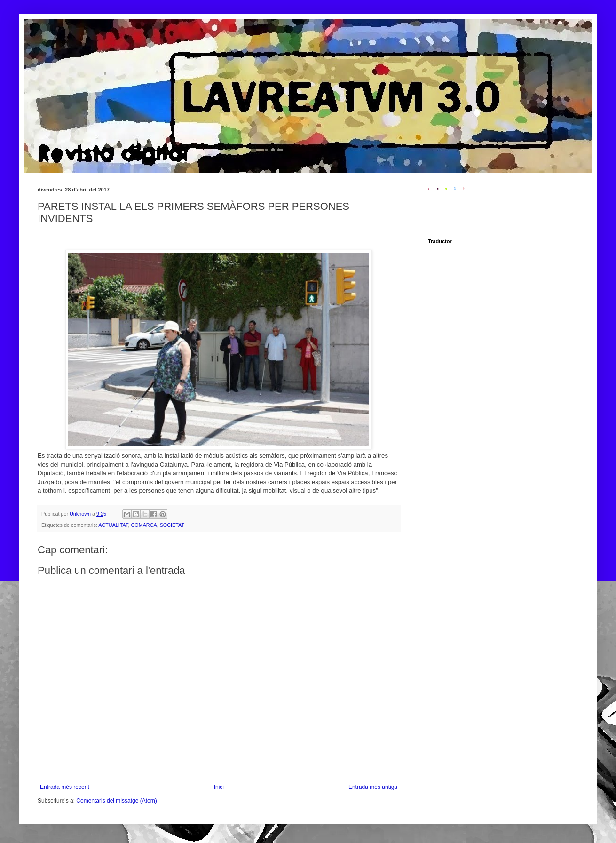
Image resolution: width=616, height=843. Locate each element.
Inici (219, 787)
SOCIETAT (172, 525)
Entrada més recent (65, 787)
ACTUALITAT (113, 525)
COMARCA (144, 525)
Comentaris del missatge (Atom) (116, 801)
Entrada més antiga (373, 787)
